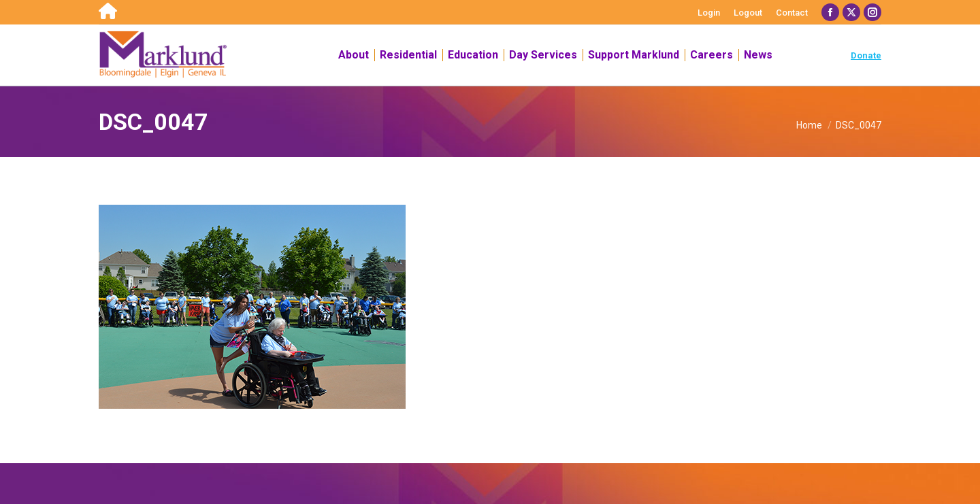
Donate (866, 55)
